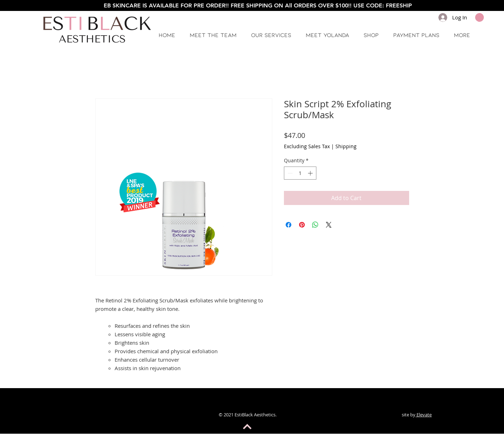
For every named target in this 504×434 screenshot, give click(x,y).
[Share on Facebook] (289, 225)
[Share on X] (329, 225)
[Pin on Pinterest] (302, 225)
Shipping (346, 146)
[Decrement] (289, 173)
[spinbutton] (300, 173)
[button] (479, 17)
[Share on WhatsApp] (315, 225)
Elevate (424, 415)
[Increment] (311, 173)
